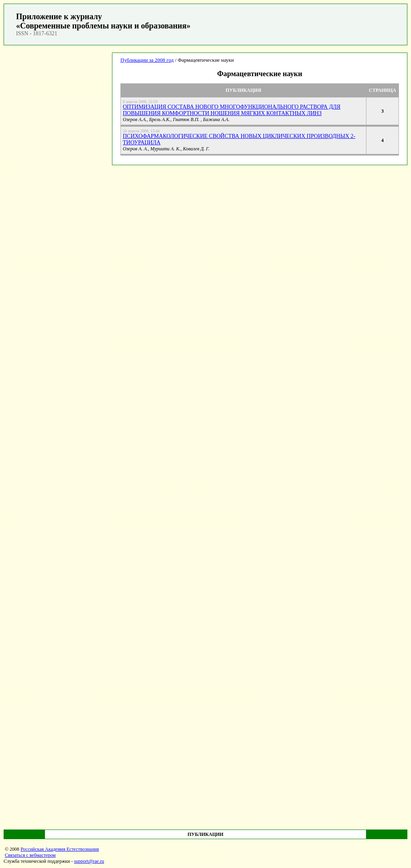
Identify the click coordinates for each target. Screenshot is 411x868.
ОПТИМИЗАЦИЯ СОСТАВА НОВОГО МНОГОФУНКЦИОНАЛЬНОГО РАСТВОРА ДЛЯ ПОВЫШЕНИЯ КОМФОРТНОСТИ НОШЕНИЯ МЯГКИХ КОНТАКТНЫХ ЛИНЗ (232, 110)
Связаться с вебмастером (30, 855)
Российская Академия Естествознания (60, 849)
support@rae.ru (89, 861)
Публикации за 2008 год (147, 60)
